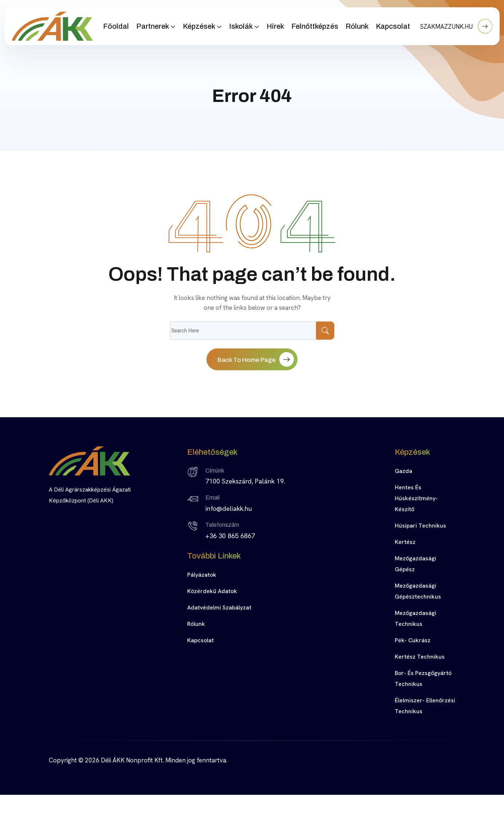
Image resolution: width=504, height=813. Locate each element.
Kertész (405, 542)
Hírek (275, 26)
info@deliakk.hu (229, 508)
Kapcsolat (393, 26)
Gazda (403, 471)
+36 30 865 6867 (230, 536)
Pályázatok (202, 575)
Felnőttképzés (315, 26)
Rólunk (357, 26)
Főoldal (116, 26)
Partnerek (153, 26)
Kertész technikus (420, 657)
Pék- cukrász (413, 640)
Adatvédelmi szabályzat (219, 607)
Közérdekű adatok (212, 591)
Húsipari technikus (420, 526)
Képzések (199, 26)
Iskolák (241, 26)
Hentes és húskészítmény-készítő (416, 498)
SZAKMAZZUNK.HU (456, 26)
